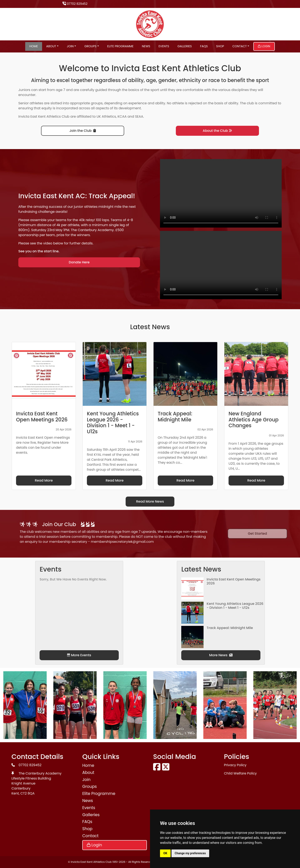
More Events (79, 655)
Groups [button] (90, 46)
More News (221, 655)
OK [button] (165, 853)
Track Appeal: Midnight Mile (230, 628)
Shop (220, 46)
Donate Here (79, 262)
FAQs (204, 46)
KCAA (122, 116)
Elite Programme (120, 46)
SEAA (139, 116)
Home (34, 46)
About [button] (51, 46)
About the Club (217, 131)
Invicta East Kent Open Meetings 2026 (234, 581)
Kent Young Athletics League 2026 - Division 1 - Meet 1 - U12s (235, 606)
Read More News (150, 501)
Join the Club (82, 131)
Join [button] (70, 46)
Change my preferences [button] (190, 853)
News (146, 46)
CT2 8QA (27, 793)
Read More (44, 480)
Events (164, 46)
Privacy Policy (235, 765)
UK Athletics (106, 116)
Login (264, 46)
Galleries (185, 46)
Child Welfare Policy (240, 773)
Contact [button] (239, 46)
